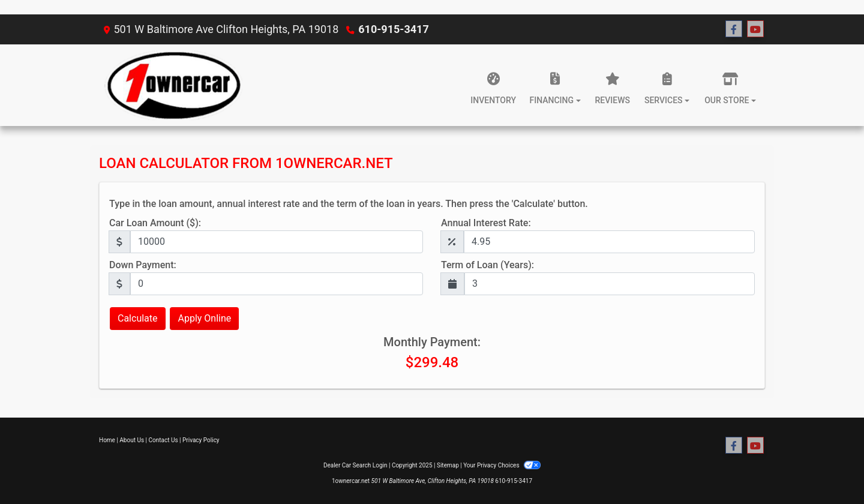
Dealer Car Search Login (355, 465)
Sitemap (448, 465)
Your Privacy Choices (502, 465)
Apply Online (204, 318)
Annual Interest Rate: (486, 223)
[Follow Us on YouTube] (755, 29)
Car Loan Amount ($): (155, 223)
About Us (132, 440)
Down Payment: (143, 265)
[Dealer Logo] (171, 85)
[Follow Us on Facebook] (734, 29)
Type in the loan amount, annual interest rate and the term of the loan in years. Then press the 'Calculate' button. (349, 204)
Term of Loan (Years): (487, 265)
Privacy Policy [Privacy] (201, 440)
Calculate (138, 318)
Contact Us (163, 440)
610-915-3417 (393, 29)
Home (107, 440)
